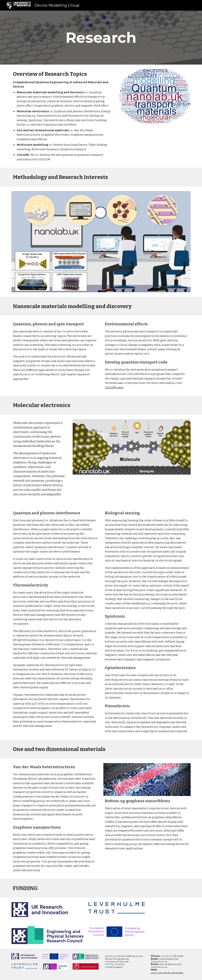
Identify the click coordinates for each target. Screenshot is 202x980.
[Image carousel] (155, 96)
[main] (101, 38)
